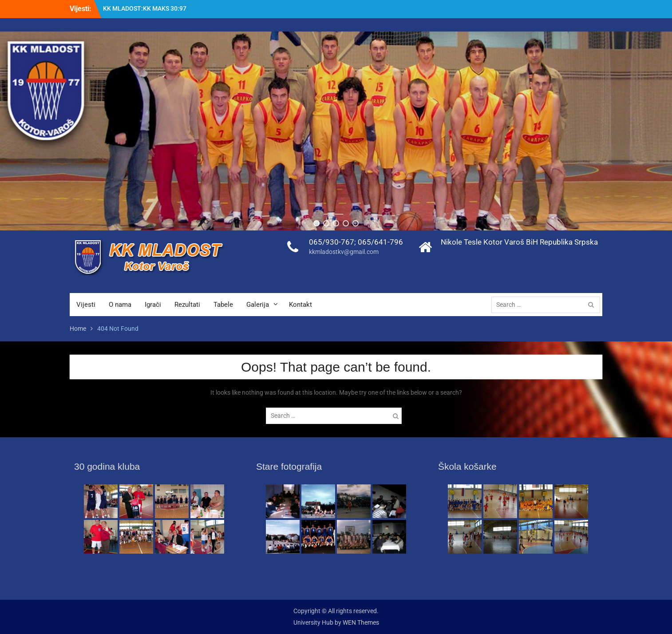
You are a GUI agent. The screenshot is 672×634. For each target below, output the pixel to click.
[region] (336, 131)
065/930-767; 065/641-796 (356, 242)
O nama (120, 305)
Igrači (153, 305)
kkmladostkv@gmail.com (344, 252)
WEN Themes (361, 622)
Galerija (258, 305)
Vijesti (86, 305)
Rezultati (187, 305)
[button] (316, 223)
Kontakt (300, 305)
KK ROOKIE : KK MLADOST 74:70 (149, 8)
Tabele (223, 305)
